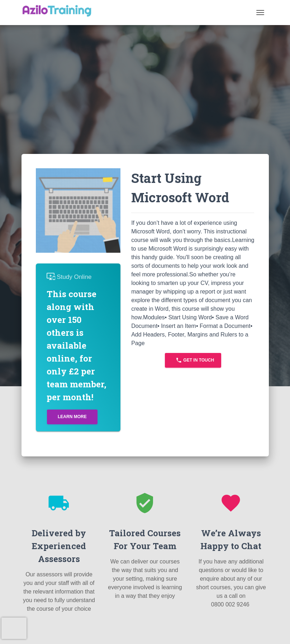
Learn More (72, 417)
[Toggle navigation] (260, 13)
